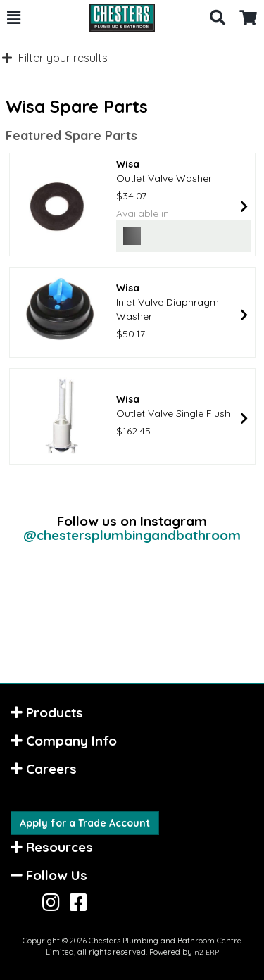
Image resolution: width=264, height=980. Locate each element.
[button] (14, 18)
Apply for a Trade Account (85, 823)
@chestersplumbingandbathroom (132, 535)
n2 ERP (207, 952)
